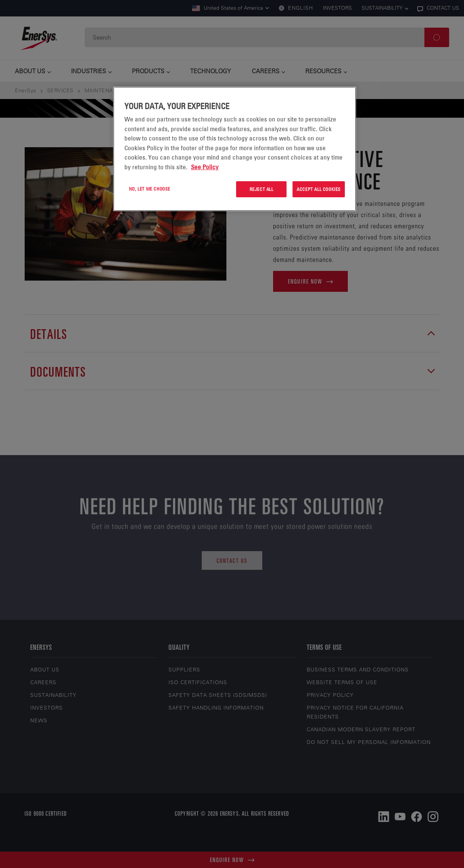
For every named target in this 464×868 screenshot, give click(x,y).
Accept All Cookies (319, 189)
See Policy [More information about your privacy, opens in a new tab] (205, 167)
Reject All (262, 189)
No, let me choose (150, 189)
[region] (235, 149)
